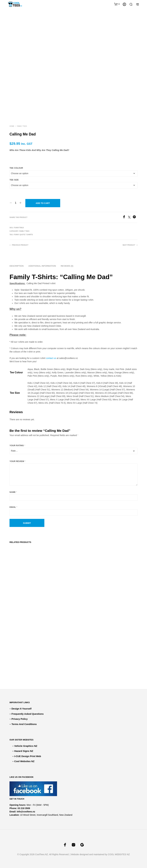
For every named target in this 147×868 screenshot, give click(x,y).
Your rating (17, 445)
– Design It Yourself (21, 709)
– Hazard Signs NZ (23, 751)
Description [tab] (17, 266)
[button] (117, 4)
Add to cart (43, 203)
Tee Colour (16, 168)
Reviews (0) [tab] (67, 266)
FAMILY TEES (22, 126)
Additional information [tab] (42, 266)
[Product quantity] (16, 203)
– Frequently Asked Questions (27, 714)
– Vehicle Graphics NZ (25, 746)
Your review (18, 461)
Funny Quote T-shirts (23, 235)
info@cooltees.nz (26, 812)
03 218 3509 (24, 808)
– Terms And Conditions (23, 724)
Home (12, 126)
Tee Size (14, 180)
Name (13, 492)
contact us (51, 358)
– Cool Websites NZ (23, 761)
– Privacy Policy (19, 719)
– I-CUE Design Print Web (27, 756)
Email (13, 507)
